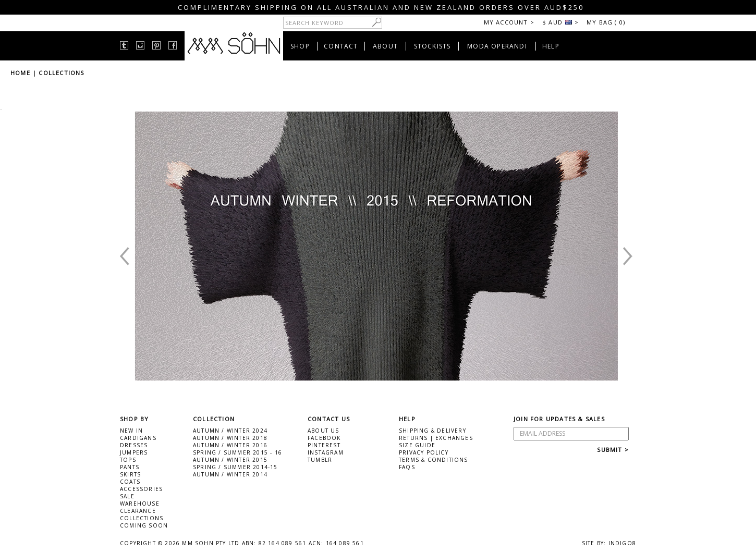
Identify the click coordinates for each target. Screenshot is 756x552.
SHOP (300, 46)
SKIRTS (130, 474)
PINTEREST (324, 445)
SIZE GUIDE (417, 445)
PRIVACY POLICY (424, 452)
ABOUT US (324, 431)
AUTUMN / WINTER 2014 (230, 474)
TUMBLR (320, 460)
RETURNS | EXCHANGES (436, 438)
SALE (127, 496)
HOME (20, 73)
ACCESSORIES (141, 489)
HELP (551, 46)
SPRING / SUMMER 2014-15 (235, 467)
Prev (148, 370)
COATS (130, 482)
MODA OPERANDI (497, 46)
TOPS (128, 460)
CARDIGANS (138, 438)
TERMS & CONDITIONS (434, 460)
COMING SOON (144, 525)
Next (604, 370)
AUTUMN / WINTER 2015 (230, 460)
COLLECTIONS (61, 73)
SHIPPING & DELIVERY (432, 431)
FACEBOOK (324, 438)
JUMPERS (134, 452)
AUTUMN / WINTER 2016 (230, 445)
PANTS (130, 467)
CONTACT (341, 46)
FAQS (407, 467)
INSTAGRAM (326, 452)
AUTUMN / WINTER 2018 (230, 438)
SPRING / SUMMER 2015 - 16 (237, 452)
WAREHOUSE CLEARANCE (140, 507)
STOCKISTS (432, 46)
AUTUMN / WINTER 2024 (230, 431)
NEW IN (131, 431)
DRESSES (134, 445)
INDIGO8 (622, 543)
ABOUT (385, 46)
